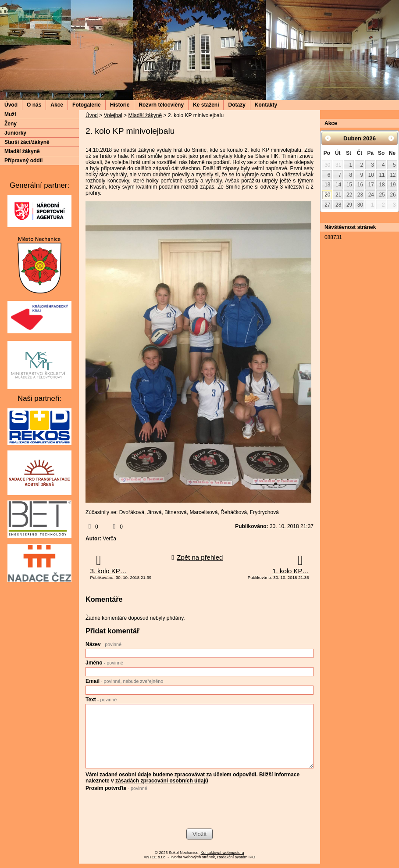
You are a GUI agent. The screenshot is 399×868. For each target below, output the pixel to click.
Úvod (11, 105)
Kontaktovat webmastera (223, 853)
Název (103, 644)
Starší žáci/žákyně (27, 142)
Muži (10, 114)
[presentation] (152, 811)
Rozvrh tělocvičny (161, 105)
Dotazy (237, 105)
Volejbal (113, 115)
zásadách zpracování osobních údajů (162, 781)
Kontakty (266, 105)
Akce (57, 105)
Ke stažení (206, 105)
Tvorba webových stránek (193, 857)
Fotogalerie (87, 105)
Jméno (104, 663)
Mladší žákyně (145, 115)
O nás (34, 105)
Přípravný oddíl (23, 161)
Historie (120, 105)
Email (124, 681)
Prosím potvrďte (116, 788)
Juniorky (15, 133)
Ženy (11, 124)
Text (101, 700)
